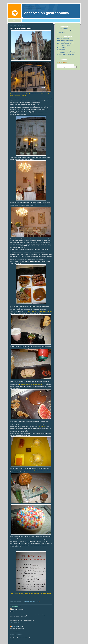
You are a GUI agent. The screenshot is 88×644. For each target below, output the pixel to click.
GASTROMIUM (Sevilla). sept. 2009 (65, 42)
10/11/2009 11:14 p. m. (16, 622)
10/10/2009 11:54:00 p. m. (32, 601)
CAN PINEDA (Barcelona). (63, 38)
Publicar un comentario (16, 634)
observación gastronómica (47, 13)
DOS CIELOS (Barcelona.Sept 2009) (65, 51)
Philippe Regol (64, 28)
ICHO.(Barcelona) (61, 49)
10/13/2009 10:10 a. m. (16, 631)
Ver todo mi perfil (61, 32)
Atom (28, 638)
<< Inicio (12, 640)
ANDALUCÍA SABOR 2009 (63, 46)
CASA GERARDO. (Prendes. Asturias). (66, 53)
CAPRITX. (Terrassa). (62, 47)
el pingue (15, 627)
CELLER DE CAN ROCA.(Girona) (65, 40)
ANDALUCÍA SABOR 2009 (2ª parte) (65, 44)
